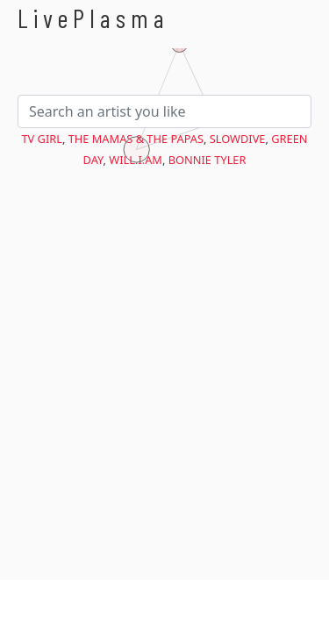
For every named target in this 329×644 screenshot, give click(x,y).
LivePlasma (93, 18)
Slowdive (238, 139)
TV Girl (42, 139)
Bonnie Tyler (207, 160)
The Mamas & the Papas (136, 139)
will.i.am (136, 160)
